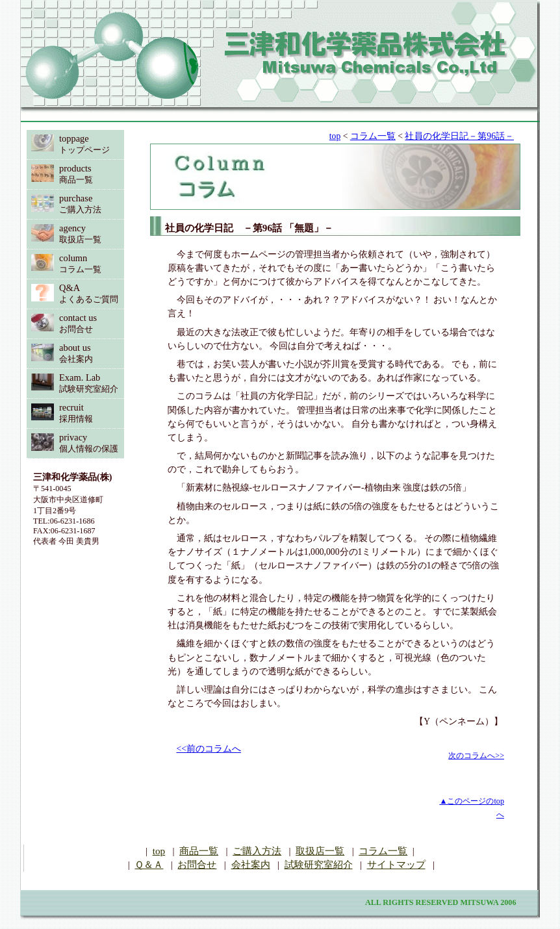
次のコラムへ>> (476, 756)
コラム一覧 (373, 136)
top (335, 136)
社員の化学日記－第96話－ (459, 136)
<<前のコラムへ (209, 749)
